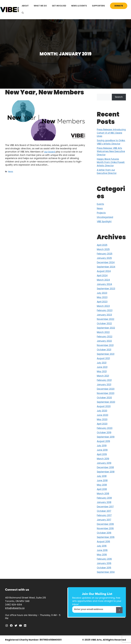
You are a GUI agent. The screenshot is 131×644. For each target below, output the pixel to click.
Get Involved (59, 6)
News (11, 171)
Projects (101, 213)
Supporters (98, 6)
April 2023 (102, 302)
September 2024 (106, 267)
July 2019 (102, 446)
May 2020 (102, 419)
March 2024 (103, 280)
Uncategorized (105, 217)
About (25, 6)
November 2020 (106, 393)
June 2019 (102, 450)
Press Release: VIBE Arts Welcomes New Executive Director (111, 151)
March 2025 (103, 249)
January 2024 (104, 284)
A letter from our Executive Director (107, 172)
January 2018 (104, 502)
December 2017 (105, 507)
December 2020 (106, 389)
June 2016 (102, 550)
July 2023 (102, 293)
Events (100, 204)
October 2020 (104, 398)
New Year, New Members (45, 92)
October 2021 (104, 350)
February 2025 (105, 254)
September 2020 (106, 402)
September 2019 (106, 437)
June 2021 (102, 367)
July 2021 (102, 363)
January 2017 (104, 520)
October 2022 (104, 323)
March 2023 (103, 306)
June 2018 (102, 480)
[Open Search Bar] (23, 13)
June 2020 (103, 415)
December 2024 (106, 262)
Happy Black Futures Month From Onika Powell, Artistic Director (111, 162)
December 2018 (105, 467)
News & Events (79, 6)
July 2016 (102, 546)
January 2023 (104, 315)
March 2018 (103, 494)
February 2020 (105, 428)
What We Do (40, 6)
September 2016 (106, 537)
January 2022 (104, 341)
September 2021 (106, 354)
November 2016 (105, 528)
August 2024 (104, 271)
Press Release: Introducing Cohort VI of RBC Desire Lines (111, 133)
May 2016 (102, 555)
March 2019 (103, 459)
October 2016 (104, 533)
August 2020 (104, 406)
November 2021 (105, 345)
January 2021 (104, 385)
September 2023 (106, 289)
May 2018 (102, 485)
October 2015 (104, 568)
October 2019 (104, 432)
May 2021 (102, 371)
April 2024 (102, 276)
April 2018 (102, 489)
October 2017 (104, 511)
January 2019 (104, 463)
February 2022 (105, 337)
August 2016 (103, 542)
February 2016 (104, 559)
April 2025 (102, 245)
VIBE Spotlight (104, 222)
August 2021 (103, 358)
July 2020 (102, 411)
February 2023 (105, 310)
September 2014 (106, 572)
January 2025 (104, 258)
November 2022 (106, 319)
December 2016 (105, 524)
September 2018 (106, 472)
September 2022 (106, 328)
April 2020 (102, 424)
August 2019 (103, 441)
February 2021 (104, 380)
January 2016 (104, 563)
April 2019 (102, 454)
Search (119, 97)
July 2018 (102, 476)
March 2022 (103, 332)
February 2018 (104, 498)
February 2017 (104, 515)
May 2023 (102, 297)
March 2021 (103, 376)
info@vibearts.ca (15, 608)
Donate (119, 6)
